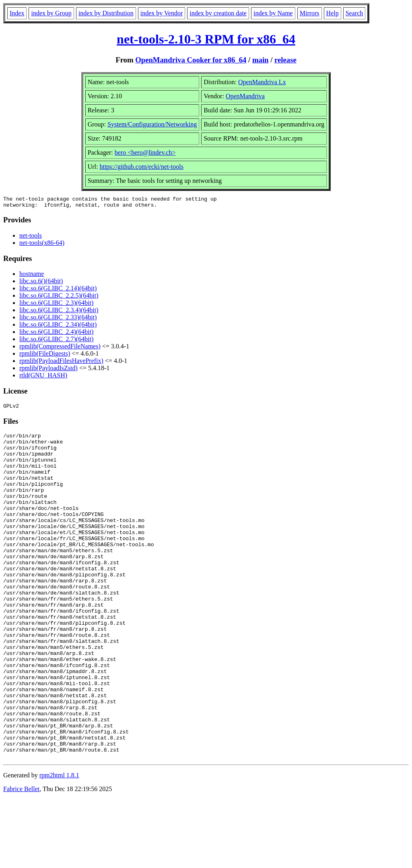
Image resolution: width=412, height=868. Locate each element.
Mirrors (310, 13)
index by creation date (218, 13)
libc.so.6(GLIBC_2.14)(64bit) (58, 291)
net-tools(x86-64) (42, 245)
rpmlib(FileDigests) (45, 356)
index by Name (273, 13)
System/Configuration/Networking (152, 124)
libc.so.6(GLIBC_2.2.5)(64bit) (59, 298)
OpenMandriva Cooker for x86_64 (191, 60)
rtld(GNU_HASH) (43, 378)
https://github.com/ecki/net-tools (141, 167)
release (285, 60)
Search (354, 13)
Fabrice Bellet (21, 858)
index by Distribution (106, 13)
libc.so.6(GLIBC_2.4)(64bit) (56, 334)
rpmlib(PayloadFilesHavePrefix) (61, 363)
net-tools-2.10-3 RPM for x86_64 (206, 39)
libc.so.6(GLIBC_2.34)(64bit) (58, 327)
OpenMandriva (245, 96)
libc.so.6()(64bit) (41, 283)
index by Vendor (162, 13)
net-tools (31, 238)
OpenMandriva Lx (262, 82)
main (261, 60)
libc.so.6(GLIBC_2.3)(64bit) (56, 305)
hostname (32, 276)
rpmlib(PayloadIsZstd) (48, 370)
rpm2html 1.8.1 (59, 844)
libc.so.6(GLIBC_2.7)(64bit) (56, 341)
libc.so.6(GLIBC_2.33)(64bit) (58, 320)
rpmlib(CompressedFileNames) (60, 349)
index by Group (51, 13)
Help (333, 13)
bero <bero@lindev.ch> (145, 152)
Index (17, 13)
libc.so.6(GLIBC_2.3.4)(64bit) (59, 312)
